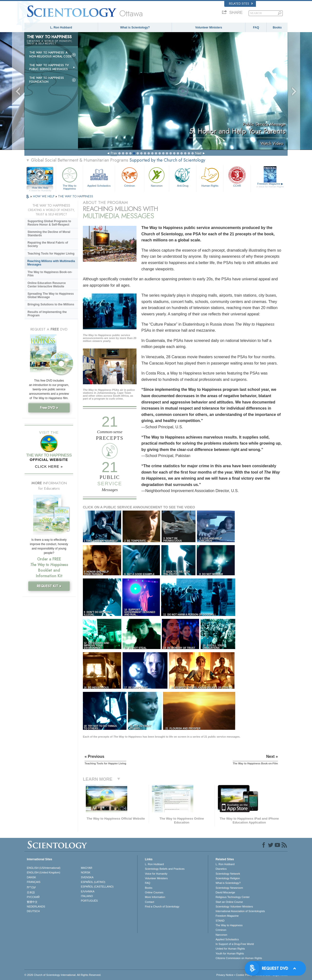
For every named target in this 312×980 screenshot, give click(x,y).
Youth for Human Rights (230, 953)
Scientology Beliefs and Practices (165, 869)
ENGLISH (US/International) (44, 868)
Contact (149, 902)
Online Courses (154, 892)
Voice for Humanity (156, 874)
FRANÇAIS (34, 882)
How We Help (40, 188)
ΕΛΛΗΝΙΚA (88, 891)
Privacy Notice (225, 975)
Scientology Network (228, 874)
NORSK (86, 872)
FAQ (256, 27)
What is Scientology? (135, 27)
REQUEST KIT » (49, 586)
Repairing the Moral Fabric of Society (48, 244)
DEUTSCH (33, 911)
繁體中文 (32, 902)
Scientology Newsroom (229, 888)
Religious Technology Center (233, 897)
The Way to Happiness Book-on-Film (50, 274)
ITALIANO (87, 896)
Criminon (130, 177)
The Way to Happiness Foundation (47, 80)
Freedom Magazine (270, 185)
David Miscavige (225, 892)
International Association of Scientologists (240, 911)
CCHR (237, 177)
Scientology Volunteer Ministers (234, 907)
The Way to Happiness (69, 178)
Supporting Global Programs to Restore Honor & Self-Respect (49, 223)
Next (198, 153)
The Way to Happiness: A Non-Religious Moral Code (51, 55)
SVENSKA (87, 877)
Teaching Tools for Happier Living (51, 254)
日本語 (31, 892)
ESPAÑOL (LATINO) (93, 882)
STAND (220, 921)
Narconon (157, 177)
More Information (155, 897)
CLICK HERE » (49, 466)
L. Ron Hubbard (61, 27)
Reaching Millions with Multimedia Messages (51, 263)
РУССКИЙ (33, 897)
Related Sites (241, 4)
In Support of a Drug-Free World (235, 944)
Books (277, 27)
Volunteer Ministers (209, 27)
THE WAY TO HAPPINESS (76, 196)
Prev (114, 153)
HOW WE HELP (44, 196)
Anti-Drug (183, 177)
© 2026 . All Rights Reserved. (63, 975)
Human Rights (210, 177)
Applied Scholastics (99, 177)
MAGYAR (87, 868)
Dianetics (221, 869)
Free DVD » (49, 408)
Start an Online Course (229, 902)
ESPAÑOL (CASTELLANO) (97, 887)
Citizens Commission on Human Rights (239, 958)
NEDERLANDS (36, 907)
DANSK (31, 877)
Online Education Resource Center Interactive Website (47, 285)
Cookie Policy (244, 975)
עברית (31, 887)
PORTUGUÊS (89, 901)
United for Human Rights (230, 949)
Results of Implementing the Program (47, 314)
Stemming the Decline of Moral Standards (49, 234)
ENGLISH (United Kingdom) (44, 872)
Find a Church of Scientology (162, 907)
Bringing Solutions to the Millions (51, 304)
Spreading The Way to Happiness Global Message (51, 295)
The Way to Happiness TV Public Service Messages (49, 67)
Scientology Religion (228, 878)
